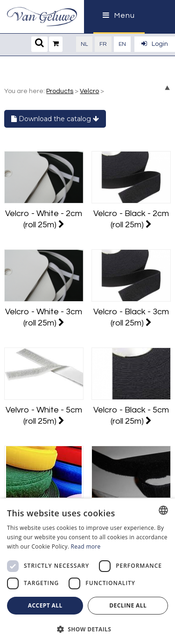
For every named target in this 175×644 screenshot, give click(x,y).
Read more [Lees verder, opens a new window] (86, 546)
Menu (119, 15)
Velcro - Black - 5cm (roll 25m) (131, 416)
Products (60, 91)
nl (84, 44)
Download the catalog (55, 119)
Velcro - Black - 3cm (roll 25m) (131, 317)
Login (155, 44)
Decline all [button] (128, 605)
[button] (87, 629)
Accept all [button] (45, 605)
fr (103, 44)
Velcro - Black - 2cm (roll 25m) (131, 219)
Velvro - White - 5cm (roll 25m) (44, 416)
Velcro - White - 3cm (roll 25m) (44, 317)
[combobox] (163, 510)
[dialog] (87, 571)
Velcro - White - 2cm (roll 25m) (44, 219)
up (167, 88)
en (122, 44)
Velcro (89, 91)
